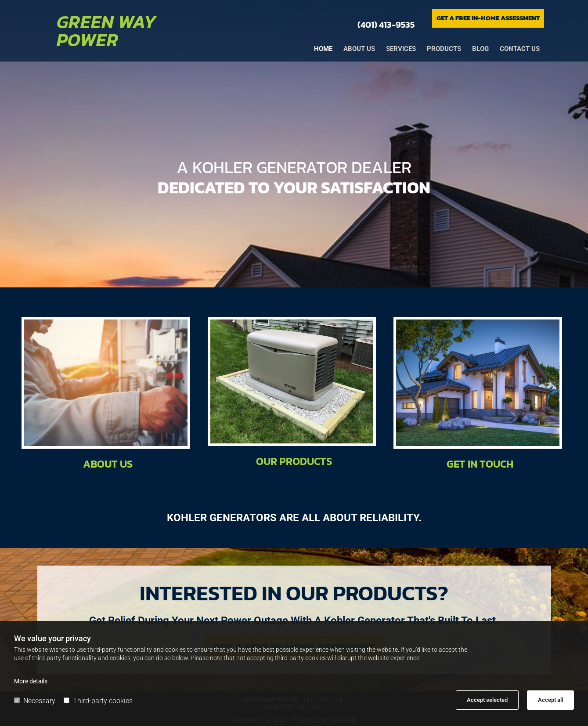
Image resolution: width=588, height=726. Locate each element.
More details (31, 681)
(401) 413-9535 (386, 25)
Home (323, 49)
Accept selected (487, 700)
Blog (480, 49)
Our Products (294, 461)
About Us (108, 464)
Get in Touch (480, 464)
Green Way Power (106, 31)
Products (444, 49)
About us (359, 49)
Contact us (520, 49)
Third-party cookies (98, 701)
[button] (488, 18)
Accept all (550, 700)
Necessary (35, 701)
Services (401, 49)
